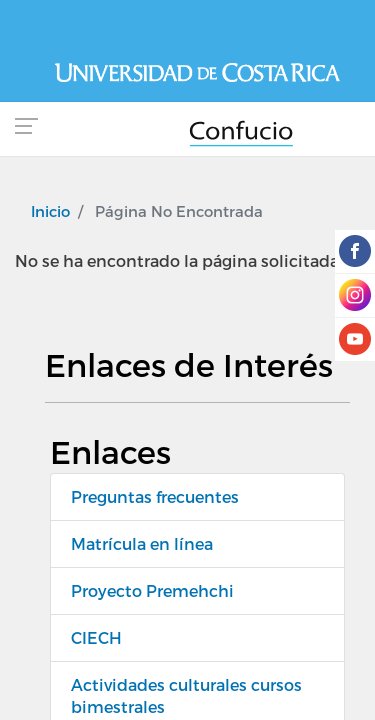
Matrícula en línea (142, 543)
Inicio (50, 211)
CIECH (96, 637)
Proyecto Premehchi (152, 590)
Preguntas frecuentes (155, 496)
